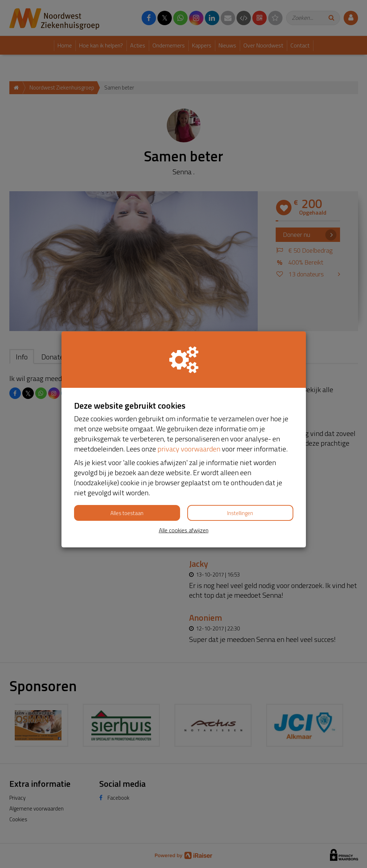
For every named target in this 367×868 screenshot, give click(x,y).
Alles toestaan (127, 513)
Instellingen (240, 513)
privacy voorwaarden (189, 449)
